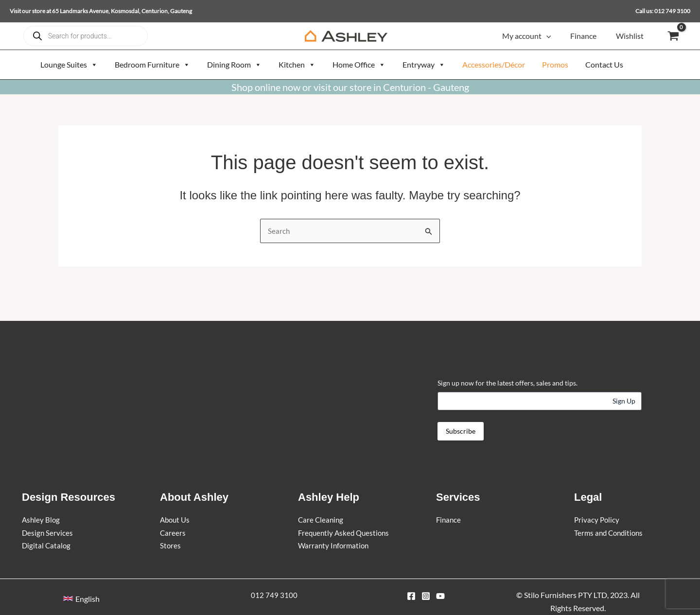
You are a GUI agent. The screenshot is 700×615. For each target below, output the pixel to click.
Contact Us (604, 64)
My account (536, 36)
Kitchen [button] (297, 65)
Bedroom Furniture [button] (152, 65)
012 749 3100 (274, 595)
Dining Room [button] (234, 65)
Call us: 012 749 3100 (663, 11)
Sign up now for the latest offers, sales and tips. (507, 383)
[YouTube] (440, 596)
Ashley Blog (42, 519)
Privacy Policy (597, 519)
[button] (556, 36)
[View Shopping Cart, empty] (673, 36)
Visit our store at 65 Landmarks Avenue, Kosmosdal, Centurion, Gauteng (101, 11)
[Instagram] (426, 596)
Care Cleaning (322, 519)
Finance (589, 36)
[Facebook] (411, 596)
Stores (171, 545)
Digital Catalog (47, 545)
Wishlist (632, 36)
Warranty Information (335, 545)
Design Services (48, 533)
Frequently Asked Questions (346, 533)
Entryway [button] (424, 65)
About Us (176, 519)
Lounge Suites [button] (69, 65)
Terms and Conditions (611, 533)
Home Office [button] (359, 65)
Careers (173, 533)
